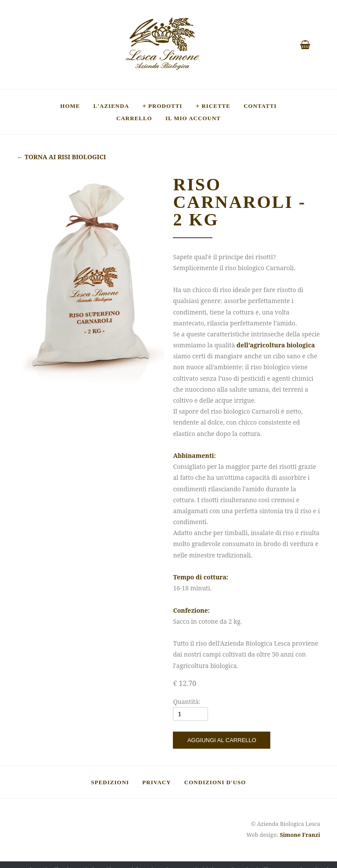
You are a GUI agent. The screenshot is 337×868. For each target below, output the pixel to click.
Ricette (216, 106)
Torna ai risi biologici (61, 157)
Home (70, 106)
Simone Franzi (300, 835)
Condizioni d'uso (215, 782)
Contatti (260, 106)
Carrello (134, 118)
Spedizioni (110, 782)
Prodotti (165, 106)
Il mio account (193, 118)
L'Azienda (111, 106)
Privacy (156, 782)
